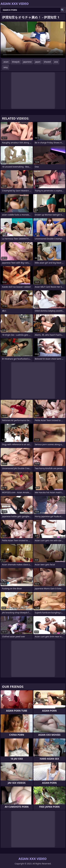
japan (38, 62)
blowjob (16, 62)
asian (6, 62)
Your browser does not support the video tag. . (33, 40)
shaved (47, 62)
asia (56, 62)
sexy (6, 67)
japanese (27, 62)
